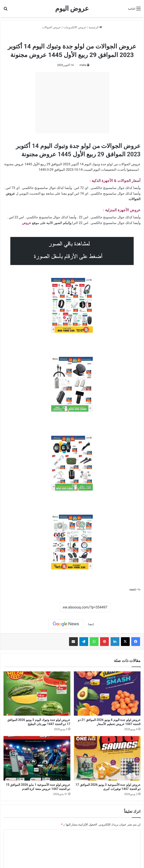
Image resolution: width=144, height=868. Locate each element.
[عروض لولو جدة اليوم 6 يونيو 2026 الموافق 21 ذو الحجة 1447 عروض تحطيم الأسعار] (107, 694)
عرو (29, 223)
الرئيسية (95, 27)
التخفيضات (109, 170)
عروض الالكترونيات (75, 27)
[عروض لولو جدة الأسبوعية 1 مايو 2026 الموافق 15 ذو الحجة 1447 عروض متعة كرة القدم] (37, 758)
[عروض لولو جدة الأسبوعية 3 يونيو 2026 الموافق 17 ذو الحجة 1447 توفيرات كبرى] (107, 758)
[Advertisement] (72, 103)
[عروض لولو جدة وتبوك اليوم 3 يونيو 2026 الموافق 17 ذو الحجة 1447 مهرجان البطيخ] (37, 694)
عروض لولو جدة (60, 37)
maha (83, 65)
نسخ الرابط (46, 608)
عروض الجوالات (51, 27)
